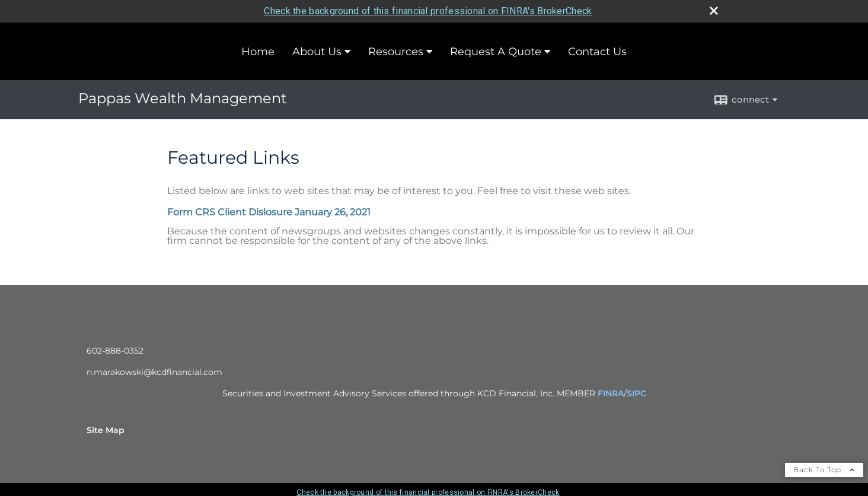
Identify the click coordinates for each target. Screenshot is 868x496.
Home (258, 52)
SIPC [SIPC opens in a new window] (636, 393)
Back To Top (824, 470)
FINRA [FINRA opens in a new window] (611, 393)
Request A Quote (496, 52)
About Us (317, 52)
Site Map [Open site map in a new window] (106, 430)
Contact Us (597, 52)
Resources (396, 52)
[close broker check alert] (714, 11)
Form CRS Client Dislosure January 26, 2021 (269, 212)
